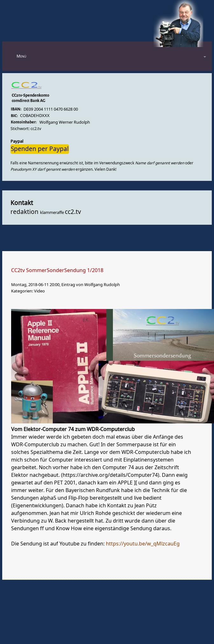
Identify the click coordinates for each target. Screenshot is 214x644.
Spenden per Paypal (40, 149)
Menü (21, 56)
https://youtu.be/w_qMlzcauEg (143, 544)
